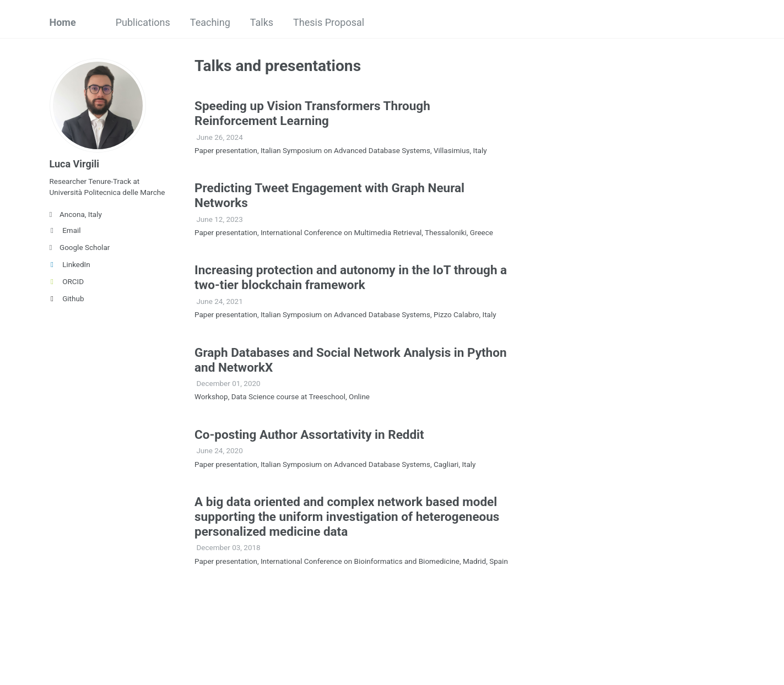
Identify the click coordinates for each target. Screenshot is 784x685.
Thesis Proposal (329, 22)
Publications (143, 22)
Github (67, 298)
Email (65, 230)
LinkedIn (70, 264)
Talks (262, 22)
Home (63, 22)
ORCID (67, 281)
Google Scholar (80, 247)
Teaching (210, 22)
